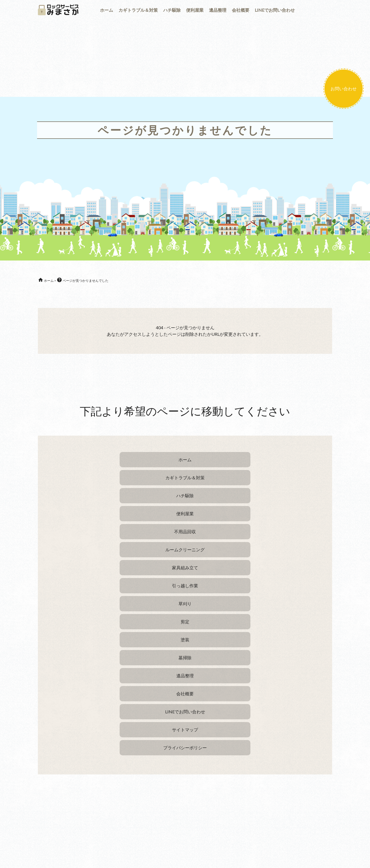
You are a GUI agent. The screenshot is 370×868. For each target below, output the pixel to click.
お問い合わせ (344, 89)
